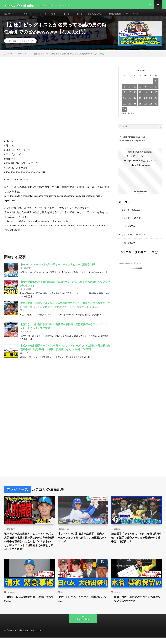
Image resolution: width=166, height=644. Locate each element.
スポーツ (83, 16)
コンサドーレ (11, 16)
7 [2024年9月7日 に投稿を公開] (151, 91)
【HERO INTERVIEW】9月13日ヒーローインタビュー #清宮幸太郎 (57, 268)
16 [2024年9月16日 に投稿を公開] (124, 102)
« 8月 (124, 117)
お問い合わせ (121, 16)
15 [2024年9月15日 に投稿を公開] (156, 96)
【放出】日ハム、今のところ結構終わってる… (82, 605)
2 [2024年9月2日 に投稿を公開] (124, 91)
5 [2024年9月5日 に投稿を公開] (140, 91)
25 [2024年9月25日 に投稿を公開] (135, 108)
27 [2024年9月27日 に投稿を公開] (145, 108)
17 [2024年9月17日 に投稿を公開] (130, 102)
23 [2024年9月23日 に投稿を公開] (124, 108)
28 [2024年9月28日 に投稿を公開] (151, 108)
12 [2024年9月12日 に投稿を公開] (140, 96)
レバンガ (45, 16)
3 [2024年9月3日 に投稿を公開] (130, 91)
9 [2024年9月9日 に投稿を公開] (124, 96)
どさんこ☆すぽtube (33, 637)
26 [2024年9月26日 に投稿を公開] (140, 108)
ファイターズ (29, 16)
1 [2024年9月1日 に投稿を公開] (156, 85)
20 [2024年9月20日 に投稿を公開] (145, 102)
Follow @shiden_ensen (140, 169)
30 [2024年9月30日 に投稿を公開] (124, 113)
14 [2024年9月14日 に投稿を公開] (151, 96)
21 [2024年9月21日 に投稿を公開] (151, 102)
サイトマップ (139, 16)
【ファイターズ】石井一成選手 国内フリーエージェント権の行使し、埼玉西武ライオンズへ (82, 542)
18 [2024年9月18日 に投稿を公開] (135, 102)
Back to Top (83, 626)
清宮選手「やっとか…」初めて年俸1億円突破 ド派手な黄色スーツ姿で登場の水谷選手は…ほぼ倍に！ (136, 542)
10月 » (131, 117)
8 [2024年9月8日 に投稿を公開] (156, 91)
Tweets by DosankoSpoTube (133, 141)
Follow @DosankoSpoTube (132, 144)
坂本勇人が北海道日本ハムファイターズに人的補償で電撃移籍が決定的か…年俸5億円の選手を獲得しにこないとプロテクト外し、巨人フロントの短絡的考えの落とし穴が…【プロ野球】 (29, 546)
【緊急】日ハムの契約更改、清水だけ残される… (29, 605)
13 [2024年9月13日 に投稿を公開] (145, 96)
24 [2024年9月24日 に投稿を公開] (130, 108)
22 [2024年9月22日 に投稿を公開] (156, 102)
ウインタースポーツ (64, 16)
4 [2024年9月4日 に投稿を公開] (135, 91)
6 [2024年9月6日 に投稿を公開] (145, 91)
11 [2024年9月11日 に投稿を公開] (135, 96)
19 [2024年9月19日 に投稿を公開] (140, 102)
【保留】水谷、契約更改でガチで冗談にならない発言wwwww (136, 605)
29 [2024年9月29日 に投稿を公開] (156, 108)
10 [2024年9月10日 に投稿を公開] (130, 96)
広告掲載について (101, 16)
